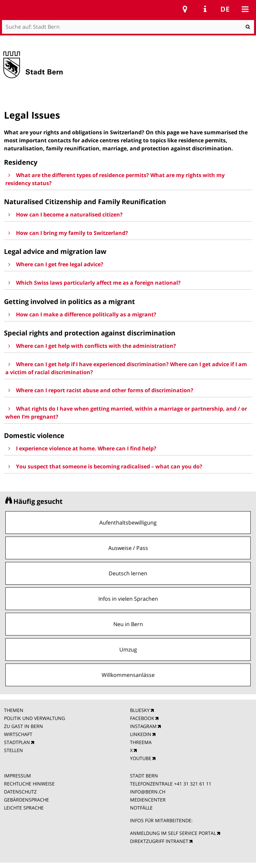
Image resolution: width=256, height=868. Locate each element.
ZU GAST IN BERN (23, 726)
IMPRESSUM (17, 776)
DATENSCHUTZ (20, 792)
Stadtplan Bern (185, 9)
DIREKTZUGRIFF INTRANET (159, 841)
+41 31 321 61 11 (193, 784)
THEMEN (14, 710)
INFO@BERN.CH (148, 792)
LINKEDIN (141, 734)
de (225, 9)
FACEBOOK (142, 718)
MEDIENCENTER (148, 800)
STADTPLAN (17, 742)
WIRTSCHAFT (18, 734)
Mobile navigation (245, 9)
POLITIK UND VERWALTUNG (34, 718)
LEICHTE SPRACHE (24, 808)
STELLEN (13, 750)
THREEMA (141, 742)
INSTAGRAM (143, 726)
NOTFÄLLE (141, 808)
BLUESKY (140, 710)
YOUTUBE (141, 758)
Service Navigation (205, 9)
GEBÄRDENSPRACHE (26, 800)
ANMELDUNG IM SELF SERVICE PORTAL (173, 833)
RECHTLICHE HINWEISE (29, 784)
